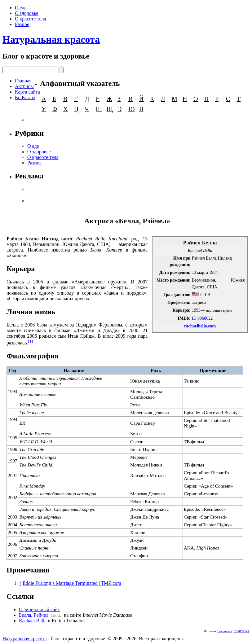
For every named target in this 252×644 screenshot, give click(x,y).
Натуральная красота (51, 39)
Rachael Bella (33, 621)
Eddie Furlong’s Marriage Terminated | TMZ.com (72, 583)
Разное (22, 24)
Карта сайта (27, 92)
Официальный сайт (39, 609)
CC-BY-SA (241, 631)
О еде (21, 8)
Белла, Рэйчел (34, 615)
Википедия (225, 631)
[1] (30, 341)
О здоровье (27, 13)
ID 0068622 (202, 318)
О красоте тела (31, 19)
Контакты (25, 97)
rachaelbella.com (200, 326)
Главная (23, 81)
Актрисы (24, 86)
